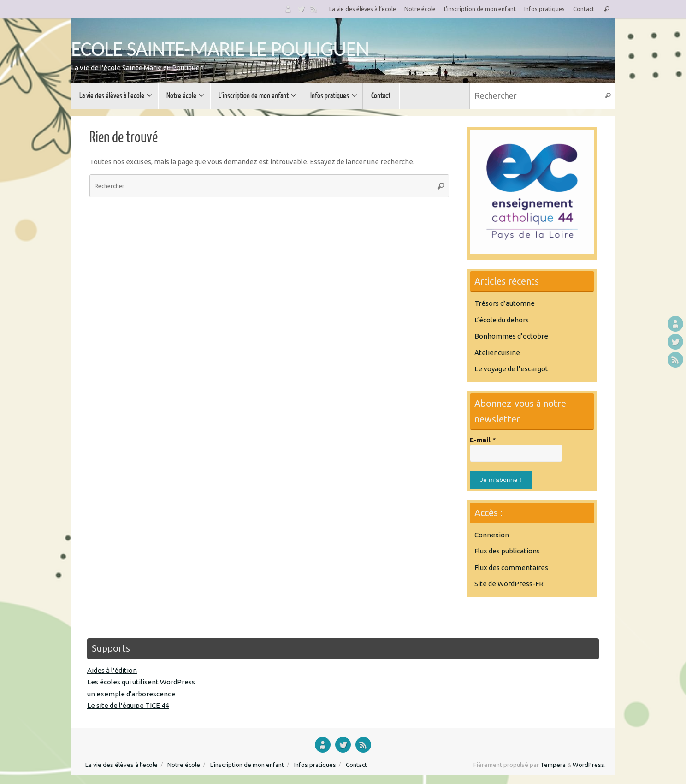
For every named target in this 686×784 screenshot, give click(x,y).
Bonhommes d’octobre (511, 336)
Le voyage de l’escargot (511, 369)
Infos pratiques (544, 9)
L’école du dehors (502, 320)
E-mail (483, 440)
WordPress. (589, 765)
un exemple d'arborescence (131, 694)
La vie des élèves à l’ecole (363, 9)
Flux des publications (507, 551)
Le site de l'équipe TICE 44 (128, 705)
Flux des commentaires (511, 567)
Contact (584, 9)
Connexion (492, 535)
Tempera (553, 765)
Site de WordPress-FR (509, 584)
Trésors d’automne (505, 303)
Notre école (420, 9)
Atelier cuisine (497, 353)
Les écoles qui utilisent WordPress (141, 682)
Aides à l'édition (112, 670)
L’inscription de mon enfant (480, 9)
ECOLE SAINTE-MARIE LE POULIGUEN (220, 49)
